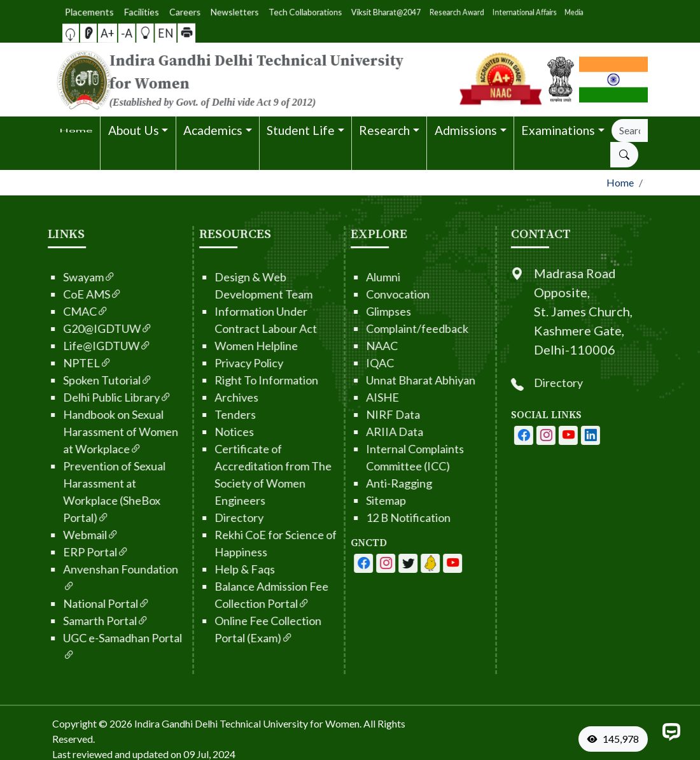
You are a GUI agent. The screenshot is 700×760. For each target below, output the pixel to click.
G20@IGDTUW (71, 328)
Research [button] (384, 130)
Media (425, 12)
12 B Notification (372, 517)
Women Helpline (220, 346)
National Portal (70, 603)
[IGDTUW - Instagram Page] (582, 435)
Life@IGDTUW (71, 346)
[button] (106, 33)
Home (620, 182)
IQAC (344, 363)
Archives (200, 397)
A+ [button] (120, 33)
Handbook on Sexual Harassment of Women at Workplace (84, 432)
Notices (198, 432)
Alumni (347, 277)
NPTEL (51, 363)
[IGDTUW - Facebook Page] (327, 563)
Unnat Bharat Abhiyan (384, 380)
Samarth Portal (69, 621)
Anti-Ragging (363, 483)
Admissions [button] (466, 130)
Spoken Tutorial (71, 380)
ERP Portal (59, 552)
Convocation (361, 294)
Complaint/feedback (381, 328)
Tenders (199, 414)
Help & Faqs (208, 569)
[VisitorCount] (616, 739)
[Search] (630, 130)
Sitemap (350, 500)
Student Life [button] (301, 130)
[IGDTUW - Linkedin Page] (394, 563)
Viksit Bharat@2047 (360, 12)
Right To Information (230, 380)
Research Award (385, 11)
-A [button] (127, 33)
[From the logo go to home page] (248, 80)
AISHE (346, 397)
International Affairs (409, 12)
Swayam (53, 277)
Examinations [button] (558, 130)
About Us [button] (134, 130)
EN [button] (142, 32)
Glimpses (352, 311)
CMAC (49, 311)
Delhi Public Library (81, 397)
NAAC (346, 346)
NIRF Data (357, 414)
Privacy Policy (213, 363)
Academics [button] (213, 130)
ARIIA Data (358, 432)
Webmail (54, 535)
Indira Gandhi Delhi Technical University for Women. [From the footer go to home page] (248, 723)
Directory (203, 517)
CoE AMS (56, 294)
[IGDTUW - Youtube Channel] (372, 563)
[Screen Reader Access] (113, 33)
